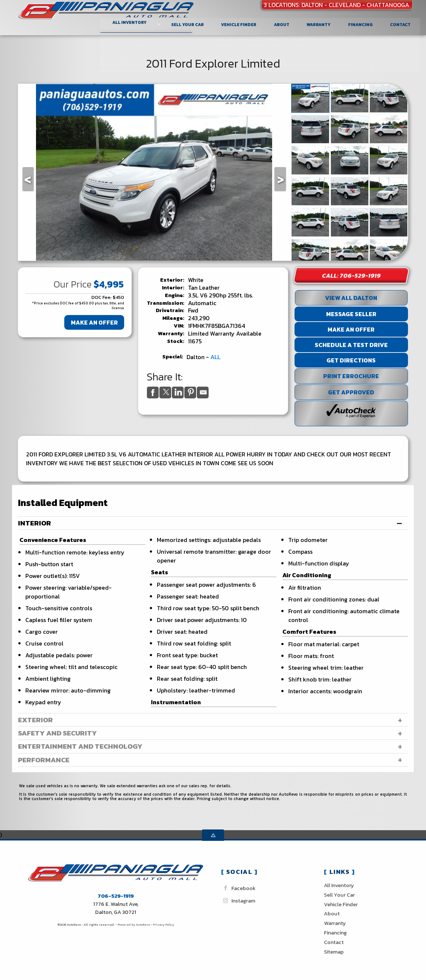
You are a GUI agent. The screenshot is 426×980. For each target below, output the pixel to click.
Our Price (73, 284)
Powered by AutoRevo (134, 924)
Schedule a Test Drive (351, 345)
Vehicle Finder (341, 904)
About (332, 914)
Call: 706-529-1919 (351, 275)
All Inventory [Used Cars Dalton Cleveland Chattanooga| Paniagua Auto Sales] (130, 22)
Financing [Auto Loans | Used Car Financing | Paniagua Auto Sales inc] (361, 24)
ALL (215, 357)
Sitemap (334, 952)
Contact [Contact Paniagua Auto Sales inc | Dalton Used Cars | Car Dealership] (401, 24)
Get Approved (351, 392)
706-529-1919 (116, 896)
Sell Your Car (188, 24)
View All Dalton (351, 298)
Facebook (238, 888)
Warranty (335, 923)
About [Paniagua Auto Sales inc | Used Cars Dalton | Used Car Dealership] (282, 24)
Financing (335, 933)
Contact (334, 942)
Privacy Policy (163, 924)
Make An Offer (94, 322)
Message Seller (351, 314)
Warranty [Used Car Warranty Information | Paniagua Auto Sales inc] (319, 24)
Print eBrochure (351, 376)
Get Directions (351, 360)
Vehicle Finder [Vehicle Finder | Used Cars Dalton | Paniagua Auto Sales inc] (239, 24)
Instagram (238, 901)
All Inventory (339, 885)
